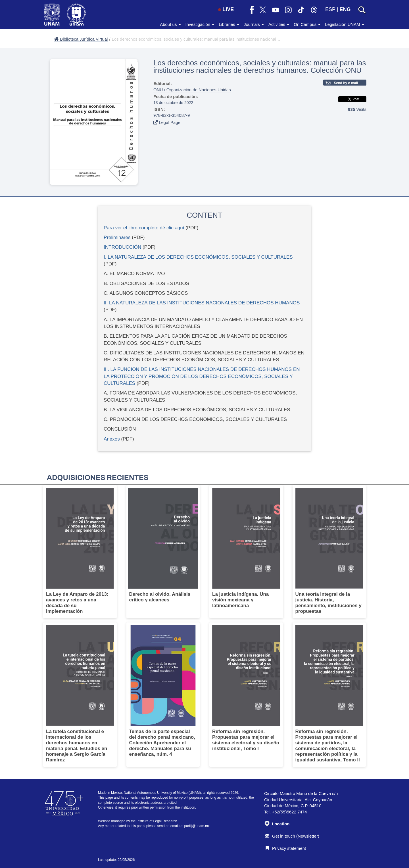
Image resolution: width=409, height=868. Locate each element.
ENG (345, 9)
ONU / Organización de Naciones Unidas (192, 90)
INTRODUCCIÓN (122, 247)
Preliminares (117, 237)
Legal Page (167, 122)
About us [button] (170, 24)
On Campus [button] (307, 24)
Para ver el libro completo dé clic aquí (144, 228)
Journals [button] (254, 24)
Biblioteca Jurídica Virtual (81, 39)
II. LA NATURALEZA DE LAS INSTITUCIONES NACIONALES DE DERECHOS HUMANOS (202, 303)
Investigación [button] (200, 24)
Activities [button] (279, 24)
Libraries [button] (229, 24)
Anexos (112, 439)
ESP (330, 9)
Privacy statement (285, 848)
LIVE (226, 9)
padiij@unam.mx (197, 826)
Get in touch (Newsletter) (292, 836)
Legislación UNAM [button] (345, 24)
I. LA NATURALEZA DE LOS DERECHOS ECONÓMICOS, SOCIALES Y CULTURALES (198, 257)
